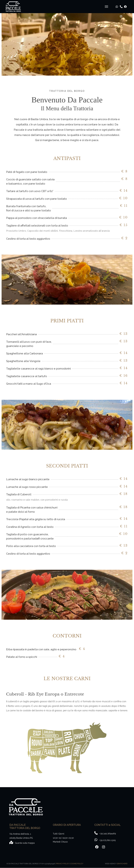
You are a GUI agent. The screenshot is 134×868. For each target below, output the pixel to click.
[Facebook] (123, 2)
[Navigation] (105, 7)
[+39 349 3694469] (105, 840)
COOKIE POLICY (77, 864)
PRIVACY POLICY (63, 864)
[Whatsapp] (115, 2)
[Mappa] (22, 843)
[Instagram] (119, 12)
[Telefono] (119, 2)
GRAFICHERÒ (122, 864)
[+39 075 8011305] (105, 833)
